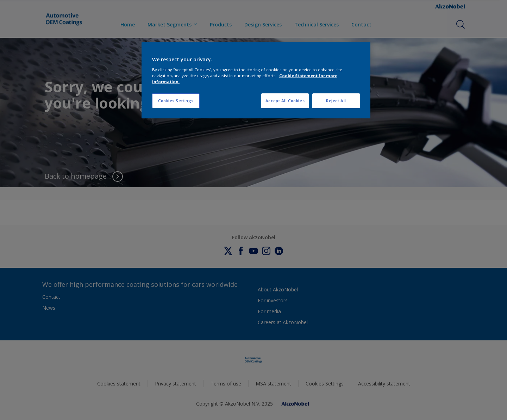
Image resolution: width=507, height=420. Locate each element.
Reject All (336, 101)
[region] (256, 80)
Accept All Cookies (285, 101)
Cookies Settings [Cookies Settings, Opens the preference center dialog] (176, 101)
